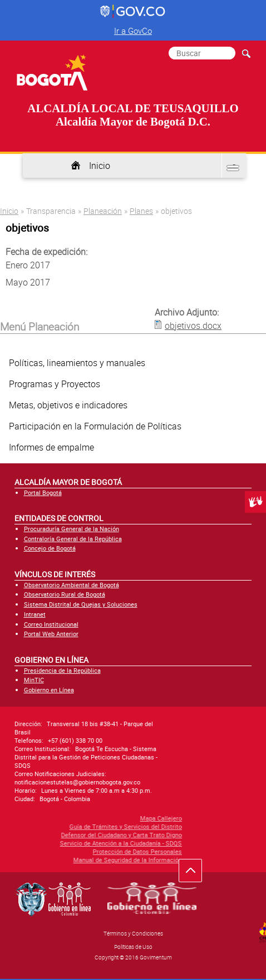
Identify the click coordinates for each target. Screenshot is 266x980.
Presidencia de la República (62, 670)
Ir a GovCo (133, 31)
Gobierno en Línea (49, 690)
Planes (141, 211)
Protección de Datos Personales (58, 851)
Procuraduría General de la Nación (72, 529)
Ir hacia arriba (196, 873)
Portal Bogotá (43, 492)
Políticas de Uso (133, 947)
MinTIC (34, 680)
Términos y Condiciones (133, 933)
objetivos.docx (193, 326)
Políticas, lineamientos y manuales (77, 363)
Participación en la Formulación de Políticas (95, 426)
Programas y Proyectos (55, 384)
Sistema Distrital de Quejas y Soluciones (81, 604)
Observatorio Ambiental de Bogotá (72, 585)
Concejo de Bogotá (50, 548)
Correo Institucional (51, 624)
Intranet (35, 614)
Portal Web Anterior (51, 634)
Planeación (103, 211)
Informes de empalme (51, 447)
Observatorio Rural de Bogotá (65, 594)
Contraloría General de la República (73, 539)
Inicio (100, 166)
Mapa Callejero (82, 818)
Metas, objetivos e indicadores (68, 405)
